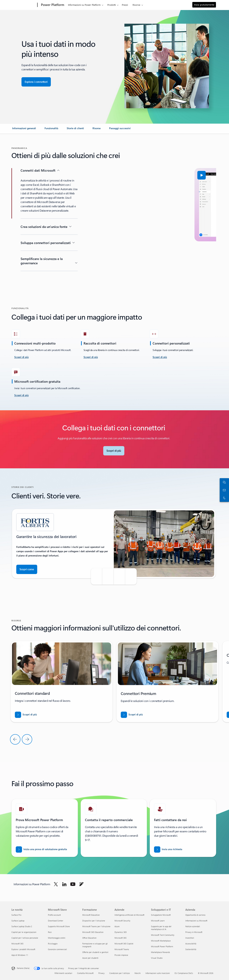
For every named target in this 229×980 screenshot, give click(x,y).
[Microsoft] (24, 5)
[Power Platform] (52, 5)
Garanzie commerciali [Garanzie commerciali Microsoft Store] (57, 949)
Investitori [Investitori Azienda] (190, 938)
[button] (101, 175)
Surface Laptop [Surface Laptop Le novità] (18, 921)
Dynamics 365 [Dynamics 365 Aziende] (121, 932)
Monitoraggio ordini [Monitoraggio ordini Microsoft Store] (57, 938)
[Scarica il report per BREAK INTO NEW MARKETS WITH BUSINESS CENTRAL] (26, 715)
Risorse (136, 5)
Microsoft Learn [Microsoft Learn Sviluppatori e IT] (158, 921)
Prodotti (112, 5)
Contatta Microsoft (85, 973)
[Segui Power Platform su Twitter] (56, 884)
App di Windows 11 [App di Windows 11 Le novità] (20, 955)
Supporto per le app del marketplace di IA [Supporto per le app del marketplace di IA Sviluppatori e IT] (161, 928)
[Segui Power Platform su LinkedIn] (64, 884)
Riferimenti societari (63, 973)
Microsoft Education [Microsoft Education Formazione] (91, 915)
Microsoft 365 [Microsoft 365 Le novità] (17, 944)
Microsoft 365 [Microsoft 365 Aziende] (120, 938)
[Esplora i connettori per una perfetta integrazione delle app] (36, 82)
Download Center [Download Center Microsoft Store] (56, 921)
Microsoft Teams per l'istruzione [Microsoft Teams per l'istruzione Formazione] (96, 926)
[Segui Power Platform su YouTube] (73, 884)
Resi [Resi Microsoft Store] (50, 932)
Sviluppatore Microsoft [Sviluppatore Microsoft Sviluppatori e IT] (161, 915)
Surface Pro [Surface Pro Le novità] (16, 915)
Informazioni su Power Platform (84, 5)
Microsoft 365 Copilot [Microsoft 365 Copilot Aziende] (124, 944)
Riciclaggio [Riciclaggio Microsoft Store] (53, 944)
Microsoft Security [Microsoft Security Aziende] (122, 921)
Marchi (138, 973)
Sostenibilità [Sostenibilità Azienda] (191, 949)
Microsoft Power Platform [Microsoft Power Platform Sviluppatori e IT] (162, 946)
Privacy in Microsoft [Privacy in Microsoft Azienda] (194, 932)
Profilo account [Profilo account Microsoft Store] (54, 915)
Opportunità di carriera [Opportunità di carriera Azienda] (195, 915)
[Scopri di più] (91, 357)
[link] (24, 130)
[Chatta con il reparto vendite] (224, 482)
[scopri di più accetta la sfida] (21, 357)
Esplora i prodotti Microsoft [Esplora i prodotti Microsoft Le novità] (23, 949)
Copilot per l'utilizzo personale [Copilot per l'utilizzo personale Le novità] (25, 938)
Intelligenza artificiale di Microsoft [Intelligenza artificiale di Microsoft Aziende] (129, 915)
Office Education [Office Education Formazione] (89, 938)
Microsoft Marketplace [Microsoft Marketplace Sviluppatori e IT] (161, 941)
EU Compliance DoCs (184, 973)
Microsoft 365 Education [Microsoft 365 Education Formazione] (93, 932)
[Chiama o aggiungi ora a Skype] (224, 498)
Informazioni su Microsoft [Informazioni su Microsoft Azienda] (196, 921)
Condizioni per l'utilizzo (120, 973)
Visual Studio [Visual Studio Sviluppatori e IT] (157, 958)
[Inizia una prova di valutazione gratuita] (41, 849)
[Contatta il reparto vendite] (224, 490)
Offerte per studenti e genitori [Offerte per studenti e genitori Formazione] (95, 952)
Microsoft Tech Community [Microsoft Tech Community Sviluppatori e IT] (163, 935)
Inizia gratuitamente (204, 5)
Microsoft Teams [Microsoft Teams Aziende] (122, 949)
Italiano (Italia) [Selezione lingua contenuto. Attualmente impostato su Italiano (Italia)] (23, 968)
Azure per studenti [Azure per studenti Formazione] (90, 958)
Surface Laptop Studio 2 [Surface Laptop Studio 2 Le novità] (22, 926)
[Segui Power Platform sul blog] (81, 884)
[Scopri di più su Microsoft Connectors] (114, 451)
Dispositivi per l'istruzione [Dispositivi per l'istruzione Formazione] (94, 921)
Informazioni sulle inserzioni (158, 973)
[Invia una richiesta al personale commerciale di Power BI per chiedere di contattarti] (168, 849)
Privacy (101, 973)
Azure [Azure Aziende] (117, 926)
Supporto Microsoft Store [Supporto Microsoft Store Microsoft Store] (59, 926)
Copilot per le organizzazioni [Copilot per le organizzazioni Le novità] (24, 932)
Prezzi (125, 5)
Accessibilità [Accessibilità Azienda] (191, 944)
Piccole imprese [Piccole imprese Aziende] (121, 955)
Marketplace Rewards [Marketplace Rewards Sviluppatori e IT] (160, 952)
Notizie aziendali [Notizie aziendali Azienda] (193, 926)
